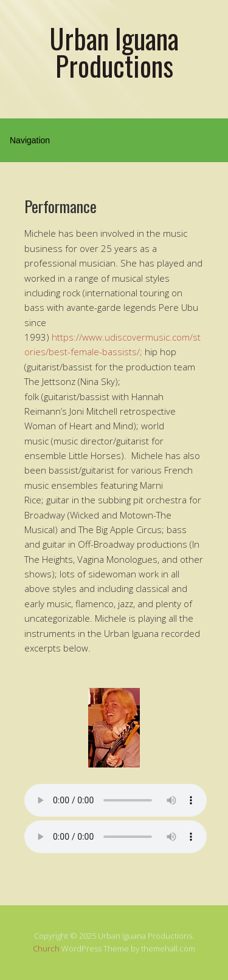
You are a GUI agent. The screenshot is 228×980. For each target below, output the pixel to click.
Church (46, 948)
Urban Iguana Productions (114, 52)
